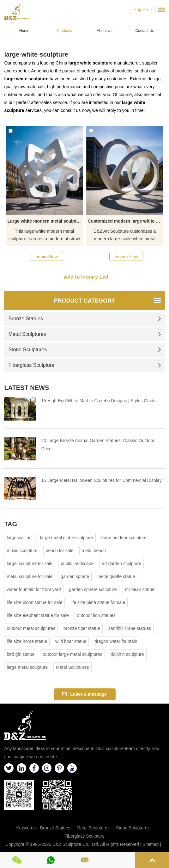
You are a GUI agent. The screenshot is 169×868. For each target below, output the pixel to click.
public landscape (77, 563)
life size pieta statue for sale (98, 602)
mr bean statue (140, 589)
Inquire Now (46, 257)
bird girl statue (21, 654)
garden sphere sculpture (93, 589)
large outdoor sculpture (124, 538)
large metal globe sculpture (67, 538)
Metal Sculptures (84, 334)
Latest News (27, 388)
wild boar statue (71, 641)
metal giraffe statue (116, 576)
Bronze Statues (84, 319)
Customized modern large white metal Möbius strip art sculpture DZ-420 (126, 221)
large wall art (19, 538)
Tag (11, 524)
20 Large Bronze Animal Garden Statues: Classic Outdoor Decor (98, 445)
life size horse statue (27, 641)
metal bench (94, 551)
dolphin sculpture (127, 654)
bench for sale (60, 551)
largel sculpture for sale (30, 563)
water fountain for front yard (34, 589)
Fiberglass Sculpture (84, 365)
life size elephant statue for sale (38, 615)
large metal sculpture (27, 667)
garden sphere (75, 576)
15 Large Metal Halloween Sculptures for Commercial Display (101, 480)
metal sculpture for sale (30, 576)
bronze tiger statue (82, 628)
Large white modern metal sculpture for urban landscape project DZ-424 (45, 221)
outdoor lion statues (96, 615)
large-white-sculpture (36, 54)
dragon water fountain (116, 641)
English (141, 9)
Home (24, 31)
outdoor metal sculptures (31, 628)
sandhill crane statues (130, 628)
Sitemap (151, 844)
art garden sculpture (121, 563)
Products (64, 31)
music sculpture (22, 551)
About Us (104, 31)
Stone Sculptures (84, 350)
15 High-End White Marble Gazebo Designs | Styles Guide (98, 401)
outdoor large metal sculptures (72, 654)
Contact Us (145, 31)
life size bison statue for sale (34, 602)
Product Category (84, 301)
